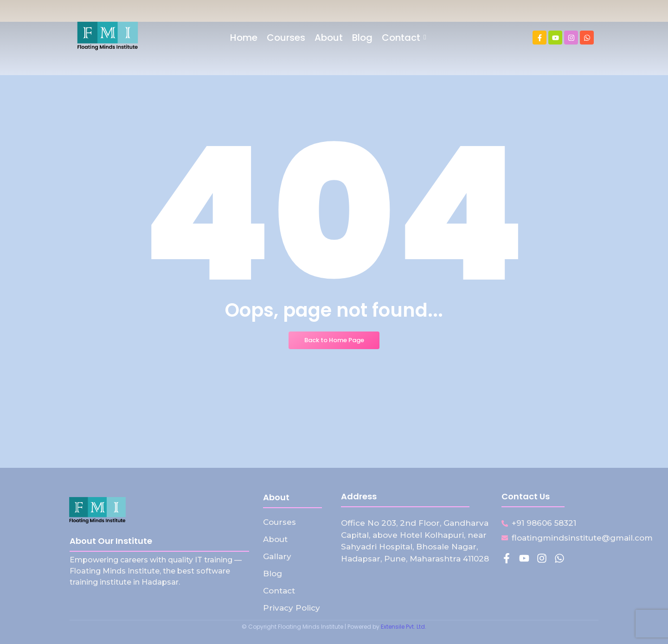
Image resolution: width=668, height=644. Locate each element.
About (275, 539)
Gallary (277, 556)
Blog (273, 574)
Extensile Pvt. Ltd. (404, 627)
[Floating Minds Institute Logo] (108, 36)
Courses (279, 522)
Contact (279, 591)
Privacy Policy (292, 608)
